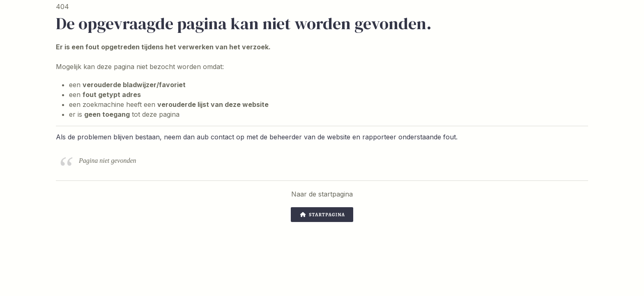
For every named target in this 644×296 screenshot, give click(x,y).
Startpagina (323, 215)
